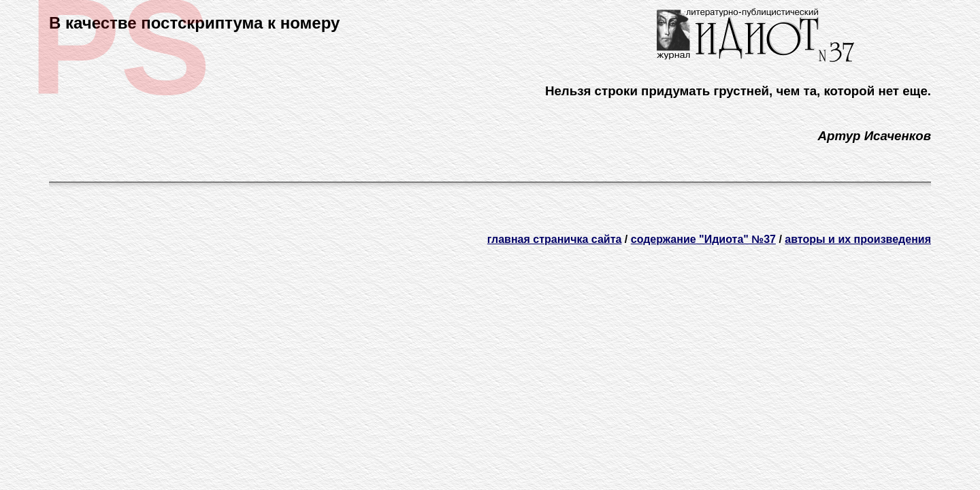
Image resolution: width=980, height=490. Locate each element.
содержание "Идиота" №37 (703, 239)
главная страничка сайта (555, 239)
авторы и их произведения (858, 239)
